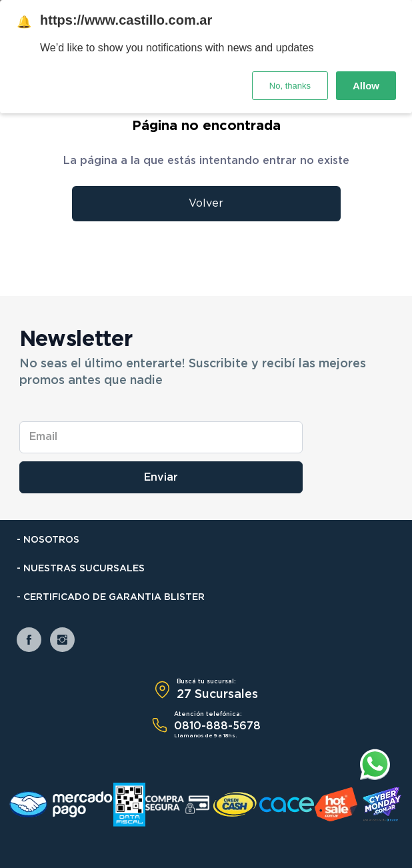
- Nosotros (48, 540)
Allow (366, 86)
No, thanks (290, 86)
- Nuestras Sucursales (81, 569)
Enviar (161, 477)
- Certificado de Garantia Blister (111, 597)
